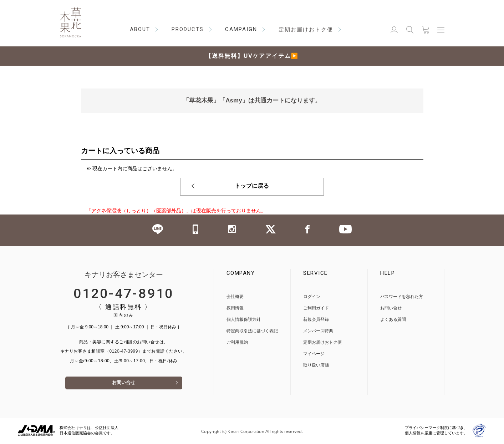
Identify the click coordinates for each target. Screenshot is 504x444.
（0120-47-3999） (124, 352)
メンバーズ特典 (318, 331)
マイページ (314, 354)
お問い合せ (124, 384)
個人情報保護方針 (244, 320)
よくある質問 (393, 320)
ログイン (312, 297)
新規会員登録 (316, 320)
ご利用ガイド (316, 308)
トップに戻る (252, 187)
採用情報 (235, 308)
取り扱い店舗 (316, 365)
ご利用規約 (237, 342)
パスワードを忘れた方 (402, 297)
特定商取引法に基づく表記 (252, 331)
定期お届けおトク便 (322, 342)
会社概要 (235, 297)
